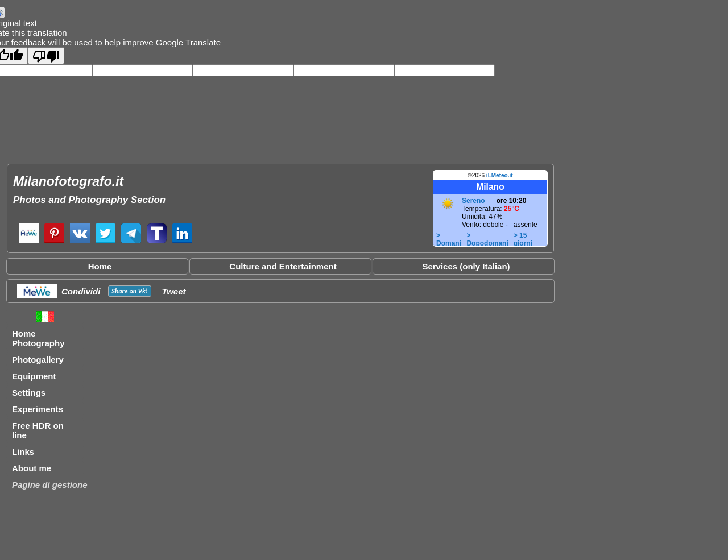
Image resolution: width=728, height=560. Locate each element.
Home (100, 266)
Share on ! (129, 291)
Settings (29, 393)
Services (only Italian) (466, 266)
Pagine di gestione (50, 485)
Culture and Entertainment (283, 266)
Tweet (174, 291)
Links (23, 452)
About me (32, 468)
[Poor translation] (46, 56)
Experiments (38, 409)
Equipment (34, 376)
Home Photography (38, 338)
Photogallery (38, 360)
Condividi (81, 291)
